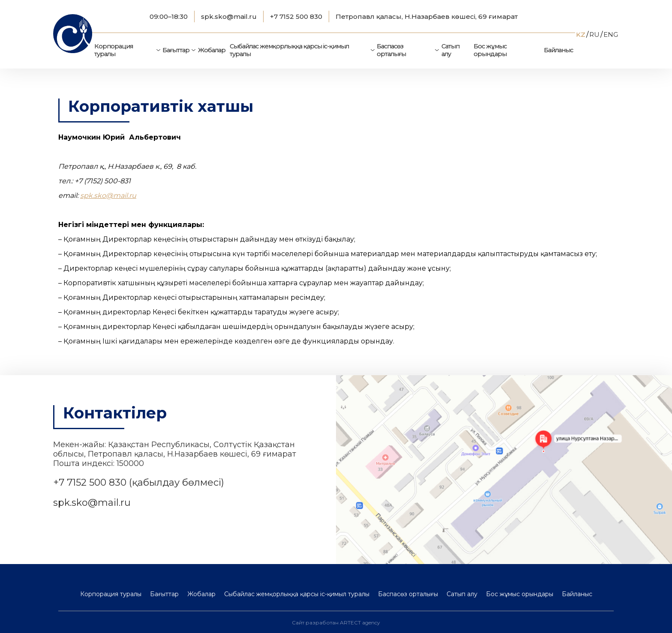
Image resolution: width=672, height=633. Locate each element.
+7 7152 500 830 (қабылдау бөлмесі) (139, 482)
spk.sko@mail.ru (229, 16)
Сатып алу (450, 50)
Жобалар (212, 50)
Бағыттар (176, 50)
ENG (611, 34)
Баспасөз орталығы (391, 50)
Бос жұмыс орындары (490, 50)
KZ (581, 34)
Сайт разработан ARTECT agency (336, 623)
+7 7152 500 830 (296, 16)
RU (594, 34)
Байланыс (558, 50)
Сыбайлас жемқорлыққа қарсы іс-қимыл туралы (289, 50)
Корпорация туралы (114, 50)
